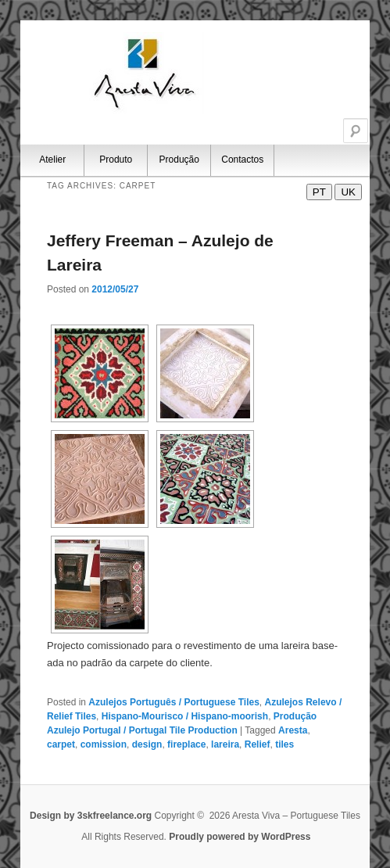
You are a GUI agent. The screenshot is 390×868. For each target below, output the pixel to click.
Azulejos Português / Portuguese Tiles (174, 702)
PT (319, 192)
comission (104, 744)
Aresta (293, 730)
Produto (116, 160)
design (147, 744)
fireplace (186, 744)
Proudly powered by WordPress (240, 837)
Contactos (242, 160)
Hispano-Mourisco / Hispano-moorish (185, 716)
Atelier (52, 160)
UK (348, 192)
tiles (284, 744)
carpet (61, 744)
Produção (179, 160)
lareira (225, 744)
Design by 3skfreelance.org (92, 816)
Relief (258, 744)
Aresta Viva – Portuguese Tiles (145, 73)
